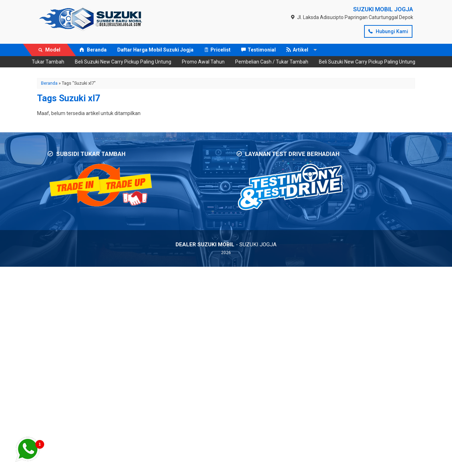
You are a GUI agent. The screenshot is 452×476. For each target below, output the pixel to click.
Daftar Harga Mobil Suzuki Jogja (155, 50)
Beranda (93, 50)
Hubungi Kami (388, 31)
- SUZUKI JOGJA (226, 245)
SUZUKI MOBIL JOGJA (383, 9)
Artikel (297, 50)
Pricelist (217, 50)
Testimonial (258, 50)
